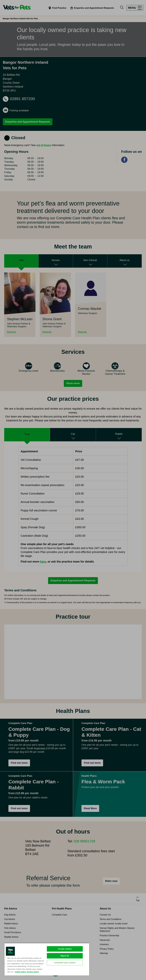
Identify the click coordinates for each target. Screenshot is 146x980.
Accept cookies (65, 949)
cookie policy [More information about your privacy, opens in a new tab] (20, 972)
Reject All (65, 956)
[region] (47, 959)
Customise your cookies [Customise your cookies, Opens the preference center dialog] (65, 963)
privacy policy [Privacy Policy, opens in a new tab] (33, 972)
